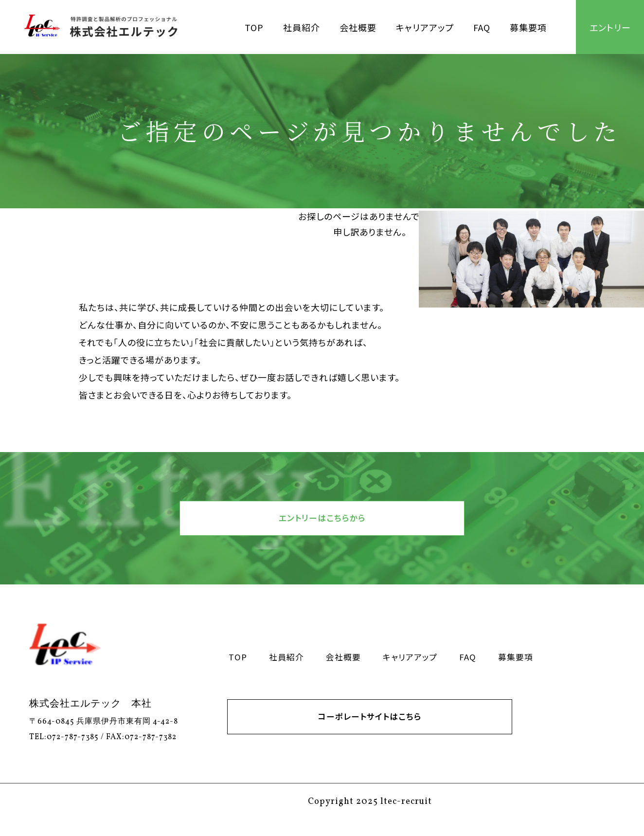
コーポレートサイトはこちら (370, 728)
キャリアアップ (425, 27)
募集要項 (528, 27)
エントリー (610, 27)
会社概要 (358, 27)
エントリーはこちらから (322, 522)
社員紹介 (302, 27)
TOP (254, 27)
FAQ (482, 27)
